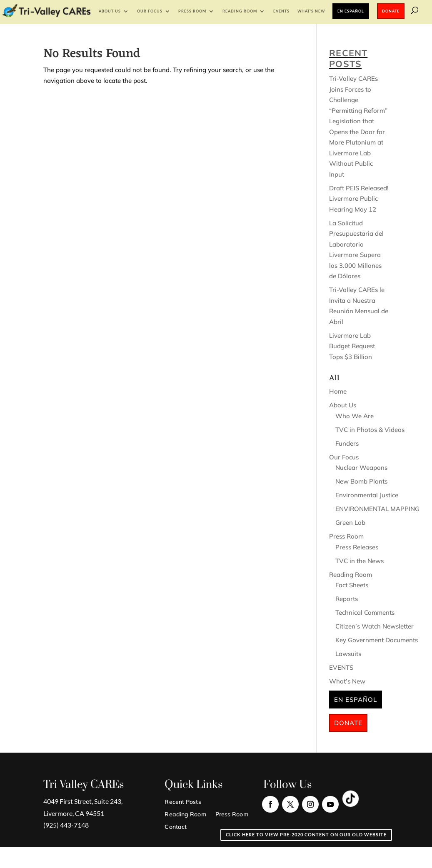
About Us (110, 11)
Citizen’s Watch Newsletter (375, 626)
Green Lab (350, 523)
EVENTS (281, 11)
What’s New (311, 11)
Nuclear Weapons (361, 468)
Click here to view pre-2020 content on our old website (306, 834)
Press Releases (357, 547)
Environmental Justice (367, 495)
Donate (391, 11)
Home (84, 11)
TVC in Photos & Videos (370, 430)
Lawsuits (348, 654)
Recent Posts (183, 802)
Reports (347, 599)
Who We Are (355, 416)
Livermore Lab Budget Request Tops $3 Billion (352, 346)
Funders (347, 443)
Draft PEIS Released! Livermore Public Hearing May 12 (359, 199)
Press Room (192, 11)
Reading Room (240, 11)
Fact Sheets (352, 585)
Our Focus (150, 11)
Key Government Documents (377, 640)
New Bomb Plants (361, 481)
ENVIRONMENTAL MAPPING (377, 509)
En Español (351, 11)
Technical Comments (365, 612)
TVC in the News (360, 561)
